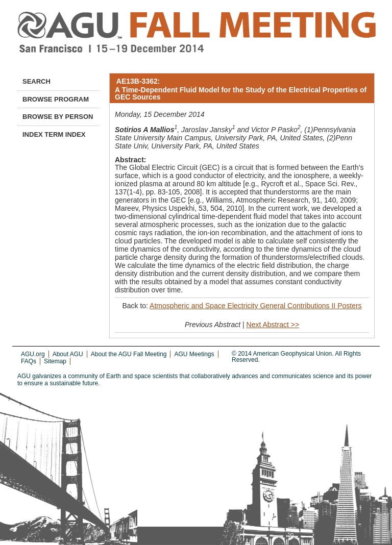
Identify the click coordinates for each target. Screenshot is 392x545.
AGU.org (33, 354)
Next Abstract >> (273, 325)
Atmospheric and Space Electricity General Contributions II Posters (256, 306)
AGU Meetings (194, 354)
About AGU (68, 354)
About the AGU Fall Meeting (129, 354)
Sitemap (55, 361)
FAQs (29, 361)
